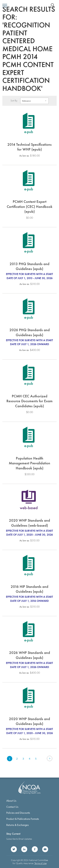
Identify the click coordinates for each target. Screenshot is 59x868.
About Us (11, 801)
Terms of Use (40, 863)
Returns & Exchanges (17, 825)
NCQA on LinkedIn (24, 849)
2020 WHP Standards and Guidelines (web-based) (29, 523)
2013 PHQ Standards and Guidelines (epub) (29, 266)
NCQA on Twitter (14, 849)
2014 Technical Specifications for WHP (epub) (29, 147)
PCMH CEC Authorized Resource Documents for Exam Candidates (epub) (29, 401)
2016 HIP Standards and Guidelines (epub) (29, 589)
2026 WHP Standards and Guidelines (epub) (30, 655)
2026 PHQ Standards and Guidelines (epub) (30, 332)
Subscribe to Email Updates (19, 839)
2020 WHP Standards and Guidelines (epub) (29, 721)
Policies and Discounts (18, 813)
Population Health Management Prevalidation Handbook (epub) (29, 463)
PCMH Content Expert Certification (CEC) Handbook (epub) (30, 206)
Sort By (14, 101)
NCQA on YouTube (45, 849)
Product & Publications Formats (23, 819)
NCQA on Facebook (35, 849)
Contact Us (12, 807)
